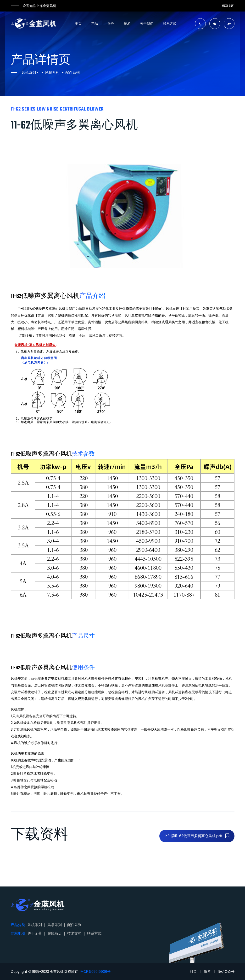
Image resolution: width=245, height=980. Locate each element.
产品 (95, 23)
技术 (127, 23)
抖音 (193, 972)
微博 (207, 972)
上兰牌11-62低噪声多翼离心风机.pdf (197, 836)
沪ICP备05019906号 (95, 972)
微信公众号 (226, 972)
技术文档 (74, 933)
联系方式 (170, 23)
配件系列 (72, 73)
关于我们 (147, 23)
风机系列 (29, 73)
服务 (111, 23)
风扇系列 (52, 73)
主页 (78, 23)
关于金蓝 (35, 933)
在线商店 (55, 933)
